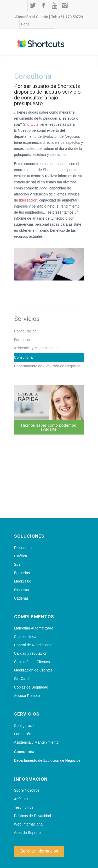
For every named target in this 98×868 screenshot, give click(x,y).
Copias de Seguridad (31, 687)
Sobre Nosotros (27, 790)
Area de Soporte (27, 833)
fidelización (28, 200)
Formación (23, 340)
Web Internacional (29, 824)
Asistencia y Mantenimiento (36, 348)
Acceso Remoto (27, 696)
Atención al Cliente (32, 17)
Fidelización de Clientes (33, 670)
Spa (17, 564)
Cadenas (21, 598)
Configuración (25, 331)
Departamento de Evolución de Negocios (47, 366)
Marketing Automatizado (34, 628)
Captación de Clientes (32, 662)
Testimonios (24, 807)
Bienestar (22, 590)
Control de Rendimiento (33, 645)
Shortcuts (31, 124)
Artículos (21, 799)
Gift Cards (22, 679)
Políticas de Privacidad (33, 816)
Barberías (22, 573)
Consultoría (24, 357)
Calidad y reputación (31, 653)
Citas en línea (25, 637)
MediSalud (23, 581)
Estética (21, 556)
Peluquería (23, 548)
